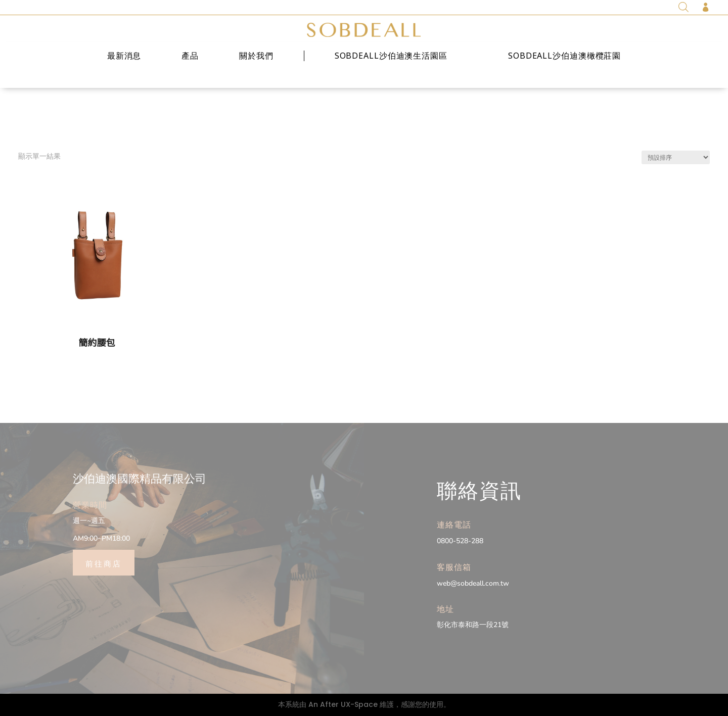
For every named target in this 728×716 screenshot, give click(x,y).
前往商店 (104, 563)
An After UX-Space (343, 704)
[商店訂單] (676, 157)
